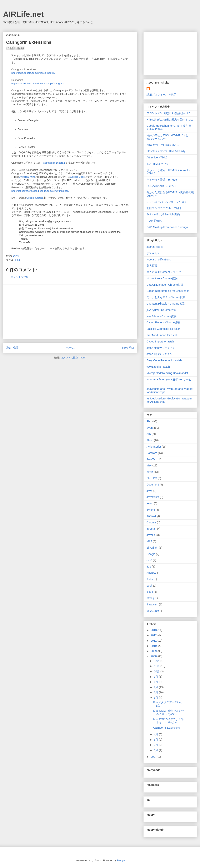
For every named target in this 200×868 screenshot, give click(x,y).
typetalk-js (153, 253)
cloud (150, 592)
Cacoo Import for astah (160, 342)
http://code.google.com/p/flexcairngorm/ (33, 73)
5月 (156, 698)
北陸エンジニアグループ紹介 (164, 208)
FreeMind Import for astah (162, 335)
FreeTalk (152, 459)
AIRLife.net (23, 14)
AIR (149, 434)
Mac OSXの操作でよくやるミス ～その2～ (168, 712)
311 (149, 567)
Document (153, 485)
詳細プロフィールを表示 (161, 95)
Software (152, 453)
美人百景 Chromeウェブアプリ (165, 272)
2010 (154, 646)
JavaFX (151, 535)
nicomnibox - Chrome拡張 (162, 278)
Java (149, 491)
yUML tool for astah (158, 367)
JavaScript (153, 497)
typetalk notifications (159, 259)
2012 (154, 635)
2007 (154, 757)
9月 (156, 677)
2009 (154, 651)
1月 (156, 750)
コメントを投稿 (20, 277)
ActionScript (154, 447)
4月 (156, 734)
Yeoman (151, 529)
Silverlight (152, 548)
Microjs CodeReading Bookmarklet (167, 373)
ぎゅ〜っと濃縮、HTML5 (162, 180)
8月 (156, 682)
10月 (157, 671)
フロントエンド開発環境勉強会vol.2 (168, 113)
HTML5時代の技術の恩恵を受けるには (170, 120)
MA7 (149, 541)
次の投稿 (12, 348)
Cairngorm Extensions (167, 728)
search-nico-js (155, 247)
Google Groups (35, 198)
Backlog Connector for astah (164, 329)
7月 (156, 687)
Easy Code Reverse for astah (164, 360)
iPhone (151, 510)
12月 (157, 661)
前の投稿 (128, 348)
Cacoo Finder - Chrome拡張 (163, 322)
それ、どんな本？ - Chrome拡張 (166, 297)
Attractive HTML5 (157, 157)
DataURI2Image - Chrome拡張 (165, 285)
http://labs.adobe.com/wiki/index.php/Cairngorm (38, 83)
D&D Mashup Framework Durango (167, 227)
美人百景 (152, 266)
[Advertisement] (70, 312)
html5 (150, 472)
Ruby (150, 579)
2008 (154, 656)
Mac (149, 465)
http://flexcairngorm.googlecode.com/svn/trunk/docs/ (40, 191)
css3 (149, 560)
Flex (17, 260)
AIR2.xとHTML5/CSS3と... (163, 145)
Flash (150, 440)
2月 (156, 745)
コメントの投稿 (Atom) (73, 358)
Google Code (77, 177)
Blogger (121, 860)
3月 (156, 740)
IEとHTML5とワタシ (159, 164)
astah (150, 503)
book (149, 586)
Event (150, 428)
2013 (154, 630)
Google (151, 554)
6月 (156, 692)
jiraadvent (152, 604)
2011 (154, 641)
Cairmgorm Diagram (54, 163)
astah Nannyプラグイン (161, 348)
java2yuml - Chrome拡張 (161, 310)
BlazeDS (152, 478)
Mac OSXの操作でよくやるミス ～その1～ (168, 721)
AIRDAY (151, 573)
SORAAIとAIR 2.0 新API (161, 186)
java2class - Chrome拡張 (162, 316)
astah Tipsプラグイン (159, 354)
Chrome (151, 522)
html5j (150, 598)
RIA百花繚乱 (154, 221)
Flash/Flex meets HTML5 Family (166, 151)
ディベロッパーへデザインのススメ (168, 202)
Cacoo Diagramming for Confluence (168, 291)
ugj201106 (153, 611)
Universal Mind (27, 177)
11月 (157, 666)
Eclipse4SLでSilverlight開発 (163, 214)
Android (151, 516)
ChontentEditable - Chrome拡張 (166, 304)
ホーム (70, 348)
